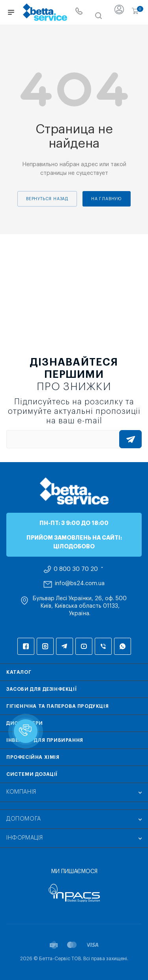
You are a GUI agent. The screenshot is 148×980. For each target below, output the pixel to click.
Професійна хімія (33, 757)
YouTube (84, 646)
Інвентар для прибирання (45, 740)
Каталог (19, 672)
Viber (103, 646)
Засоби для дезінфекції (41, 689)
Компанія (21, 792)
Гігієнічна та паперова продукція (57, 706)
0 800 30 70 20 (76, 569)
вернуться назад (47, 199)
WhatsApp (123, 646)
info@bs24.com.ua (80, 584)
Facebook (26, 646)
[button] (26, 731)
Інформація (25, 838)
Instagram (45, 646)
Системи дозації (32, 774)
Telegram (65, 646)
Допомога (24, 819)
